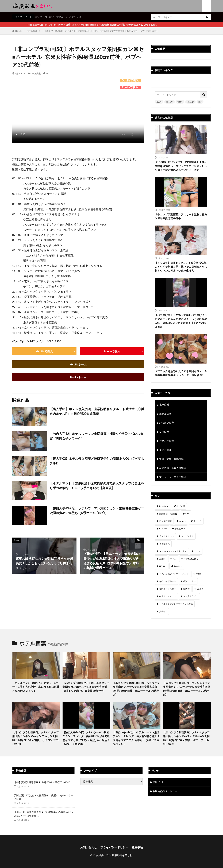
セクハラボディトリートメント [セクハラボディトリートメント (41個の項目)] (174, 574)
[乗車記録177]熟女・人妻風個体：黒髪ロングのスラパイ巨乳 (44, 797)
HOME (18, 31)
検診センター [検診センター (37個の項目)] (190, 581)
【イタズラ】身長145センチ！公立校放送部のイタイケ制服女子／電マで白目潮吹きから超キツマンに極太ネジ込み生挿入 (181, 267)
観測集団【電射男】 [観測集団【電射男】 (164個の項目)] (169, 514)
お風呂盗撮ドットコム (165, 791)
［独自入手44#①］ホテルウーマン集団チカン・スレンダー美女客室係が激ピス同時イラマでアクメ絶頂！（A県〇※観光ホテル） (136, 738)
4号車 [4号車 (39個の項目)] (199, 574)
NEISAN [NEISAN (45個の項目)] (163, 566)
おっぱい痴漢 (167, 423)
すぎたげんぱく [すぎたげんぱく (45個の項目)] (191, 559)
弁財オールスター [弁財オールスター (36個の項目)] (168, 589)
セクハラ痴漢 (167, 441)
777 (47, 74)
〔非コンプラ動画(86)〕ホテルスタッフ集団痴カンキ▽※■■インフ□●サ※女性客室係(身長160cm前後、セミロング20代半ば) (36, 738)
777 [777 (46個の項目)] (175, 559)
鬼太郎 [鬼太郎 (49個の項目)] (162, 559)
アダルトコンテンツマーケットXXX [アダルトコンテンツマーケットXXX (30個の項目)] (176, 604)
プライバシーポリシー (114, 847)
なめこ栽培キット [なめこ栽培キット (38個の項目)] (168, 581)
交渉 (79, 17)
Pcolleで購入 (112, 351)
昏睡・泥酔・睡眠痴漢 (171, 459)
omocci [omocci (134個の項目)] (183, 521)
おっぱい (49, 17)
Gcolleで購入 (44, 351)
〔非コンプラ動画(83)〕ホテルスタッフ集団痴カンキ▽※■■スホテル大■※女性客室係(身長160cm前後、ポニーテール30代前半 (186, 738)
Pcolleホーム (78, 377)
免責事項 (137, 847)
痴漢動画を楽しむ (122, 855)
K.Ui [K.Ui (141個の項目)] (187, 514)
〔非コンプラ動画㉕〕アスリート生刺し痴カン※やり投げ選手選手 (181, 216)
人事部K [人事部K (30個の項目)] (163, 611)
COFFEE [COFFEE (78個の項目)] (163, 529)
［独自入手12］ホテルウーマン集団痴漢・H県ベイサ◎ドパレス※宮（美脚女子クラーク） (96, 436)
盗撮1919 (158, 782)
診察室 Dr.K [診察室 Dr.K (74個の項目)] (180, 529)
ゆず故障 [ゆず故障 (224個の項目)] (181, 506)
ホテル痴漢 (32, 31)
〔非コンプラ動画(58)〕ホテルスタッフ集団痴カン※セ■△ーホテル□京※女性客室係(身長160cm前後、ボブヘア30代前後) (100, 31)
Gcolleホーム (78, 364)
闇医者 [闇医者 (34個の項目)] (186, 589)
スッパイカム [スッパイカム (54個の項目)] (187, 536)
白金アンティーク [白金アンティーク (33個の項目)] (168, 596)
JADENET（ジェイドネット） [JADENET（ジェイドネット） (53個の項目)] (173, 551)
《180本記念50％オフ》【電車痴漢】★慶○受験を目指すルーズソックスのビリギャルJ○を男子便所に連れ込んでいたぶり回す (181, 166)
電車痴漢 (164, 405)
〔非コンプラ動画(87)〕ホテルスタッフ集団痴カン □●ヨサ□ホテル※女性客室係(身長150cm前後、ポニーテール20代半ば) (187, 689)
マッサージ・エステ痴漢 (173, 477)
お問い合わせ (89, 847)
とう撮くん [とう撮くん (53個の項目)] (164, 544)
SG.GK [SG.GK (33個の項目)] (200, 589)
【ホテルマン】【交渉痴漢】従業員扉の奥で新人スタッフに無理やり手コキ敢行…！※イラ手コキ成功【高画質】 (97, 486)
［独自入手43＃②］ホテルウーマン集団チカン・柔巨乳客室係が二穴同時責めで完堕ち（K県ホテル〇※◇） (97, 510)
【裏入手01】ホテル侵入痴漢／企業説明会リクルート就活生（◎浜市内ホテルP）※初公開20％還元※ (97, 411)
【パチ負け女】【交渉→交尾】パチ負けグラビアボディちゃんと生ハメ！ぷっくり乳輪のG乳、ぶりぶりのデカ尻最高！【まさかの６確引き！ (181, 321)
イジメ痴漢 (165, 450)
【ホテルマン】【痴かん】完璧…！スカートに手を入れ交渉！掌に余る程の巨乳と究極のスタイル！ (36, 687)
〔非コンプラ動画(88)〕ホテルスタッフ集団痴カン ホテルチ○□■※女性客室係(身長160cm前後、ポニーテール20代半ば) (136, 689)
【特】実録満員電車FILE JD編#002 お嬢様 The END (42, 782)
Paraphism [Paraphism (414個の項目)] (164, 506)
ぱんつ (39, 17)
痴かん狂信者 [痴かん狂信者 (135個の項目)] (166, 521)
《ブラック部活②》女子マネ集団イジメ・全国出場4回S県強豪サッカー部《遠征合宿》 (181, 373)
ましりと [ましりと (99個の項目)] (198, 521)
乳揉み (60, 17)
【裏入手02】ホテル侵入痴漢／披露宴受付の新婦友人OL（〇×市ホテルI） (97, 461)
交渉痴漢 (164, 432)
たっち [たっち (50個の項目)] (197, 551)
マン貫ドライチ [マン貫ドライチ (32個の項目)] (191, 596)
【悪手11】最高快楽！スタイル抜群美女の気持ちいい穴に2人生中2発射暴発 (43, 814)
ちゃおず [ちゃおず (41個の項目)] (178, 566)
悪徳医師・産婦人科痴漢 (173, 468)
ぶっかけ (70, 17)
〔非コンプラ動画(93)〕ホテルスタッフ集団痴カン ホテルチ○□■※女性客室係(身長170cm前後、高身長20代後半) (86, 687)
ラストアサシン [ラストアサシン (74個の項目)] (167, 536)
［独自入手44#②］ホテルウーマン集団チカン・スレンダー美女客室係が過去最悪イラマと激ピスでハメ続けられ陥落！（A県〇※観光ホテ (86, 738)
